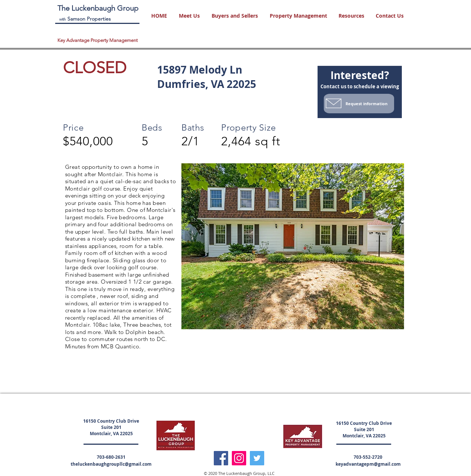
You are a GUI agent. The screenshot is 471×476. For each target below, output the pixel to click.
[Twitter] (257, 458)
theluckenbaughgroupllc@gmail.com (111, 464)
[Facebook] (221, 458)
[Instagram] (239, 458)
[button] (190, 16)
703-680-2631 (111, 457)
